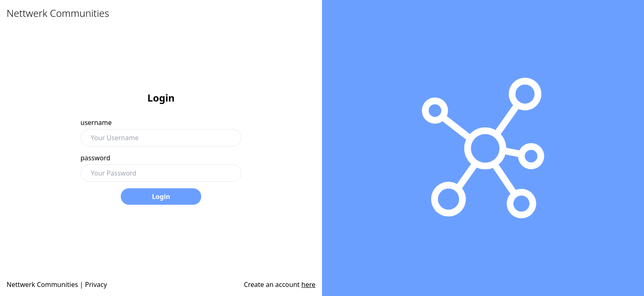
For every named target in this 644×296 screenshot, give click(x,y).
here (308, 284)
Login (161, 197)
